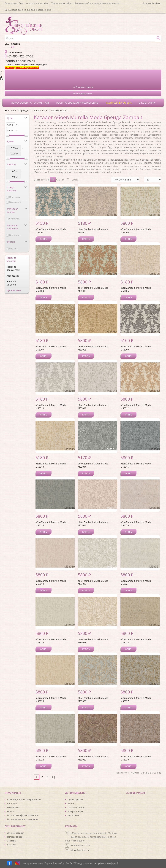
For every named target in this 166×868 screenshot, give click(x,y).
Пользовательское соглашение (23, 819)
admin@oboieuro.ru (80, 850)
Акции (71, 804)
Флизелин (15, 219)
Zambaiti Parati (40, 110)
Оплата (11, 812)
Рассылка (12, 845)
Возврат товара (75, 812)
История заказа (15, 837)
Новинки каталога (11, 283)
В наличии (15, 202)
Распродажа (13, 276)
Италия (13, 249)
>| (54, 777)
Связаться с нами (76, 808)
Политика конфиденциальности (23, 816)
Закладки (12, 841)
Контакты (12, 804)
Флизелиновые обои (37, 3)
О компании (13, 808)
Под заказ (15, 197)
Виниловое (15, 235)
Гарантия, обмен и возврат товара (24, 800)
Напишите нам (83, 93)
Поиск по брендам (19, 110)
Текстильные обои (61, 3)
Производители (75, 800)
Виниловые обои (14, 3)
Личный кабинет (15, 833)
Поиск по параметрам (13, 268)
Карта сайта (73, 816)
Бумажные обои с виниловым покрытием (97, 3)
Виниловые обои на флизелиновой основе (28, 10)
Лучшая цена (14, 290)
